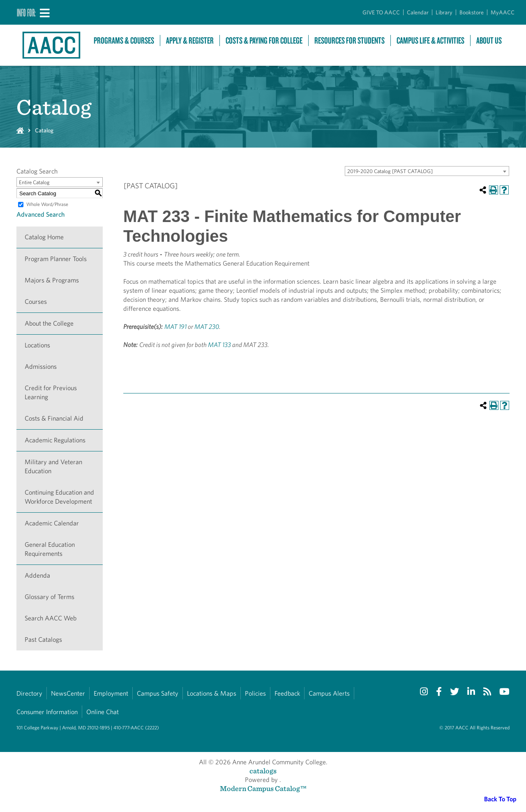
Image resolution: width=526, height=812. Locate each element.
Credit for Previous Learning (51, 392)
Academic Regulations (55, 440)
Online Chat (103, 712)
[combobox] (427, 171)
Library (444, 12)
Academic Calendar (52, 523)
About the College (49, 323)
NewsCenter (68, 693)
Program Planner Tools (56, 259)
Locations (37, 345)
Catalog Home (44, 237)
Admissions (41, 367)
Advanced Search (40, 214)
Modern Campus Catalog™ (263, 788)
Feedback (287, 693)
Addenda (37, 575)
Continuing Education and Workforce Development (59, 497)
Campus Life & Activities (430, 40)
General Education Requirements (50, 549)
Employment (111, 693)
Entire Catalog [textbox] (34, 182)
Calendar (418, 12)
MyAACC (503, 12)
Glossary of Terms (50, 597)
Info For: (26, 12)
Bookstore (472, 12)
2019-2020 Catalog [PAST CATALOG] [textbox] (390, 171)
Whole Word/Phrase (47, 204)
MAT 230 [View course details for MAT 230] (207, 327)
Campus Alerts (329, 693)
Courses (36, 302)
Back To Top (500, 799)
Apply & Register (190, 40)
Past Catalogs (43, 640)
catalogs (263, 771)
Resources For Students (350, 40)
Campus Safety (158, 693)
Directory (29, 693)
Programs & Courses (124, 40)
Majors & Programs (52, 280)
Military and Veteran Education (53, 466)
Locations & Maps (212, 693)
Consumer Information (47, 712)
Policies (255, 693)
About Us (489, 40)
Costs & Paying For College (264, 40)
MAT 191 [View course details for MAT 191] (175, 327)
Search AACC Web (51, 618)
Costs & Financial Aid (54, 418)
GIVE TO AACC (381, 12)
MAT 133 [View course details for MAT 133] (219, 345)
